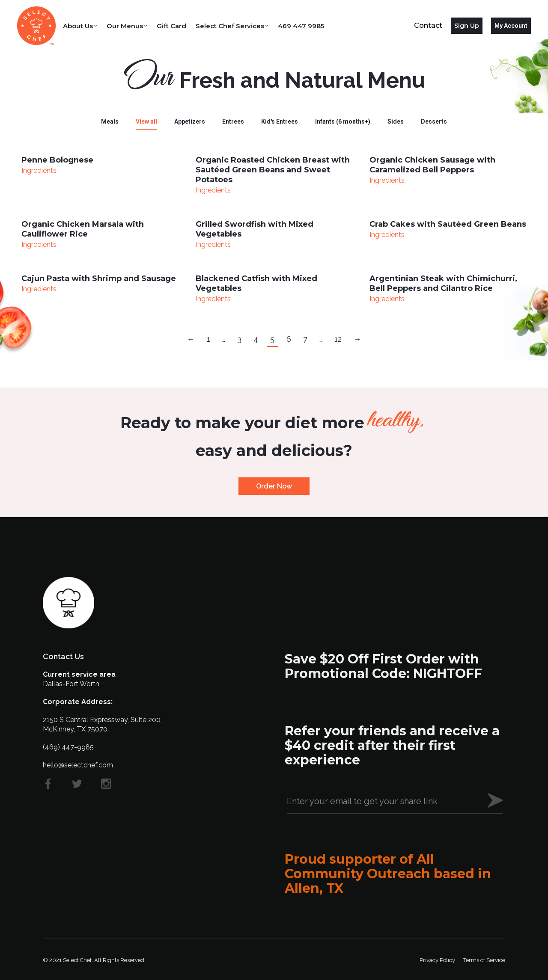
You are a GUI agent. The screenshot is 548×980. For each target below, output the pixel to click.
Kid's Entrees (280, 121)
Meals (110, 121)
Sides (396, 121)
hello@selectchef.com (78, 765)
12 (338, 339)
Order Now (274, 486)
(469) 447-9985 (68, 747)
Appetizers (190, 121)
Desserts (434, 121)
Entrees (233, 121)
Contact (428, 25)
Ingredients (39, 170)
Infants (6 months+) (343, 121)
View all (146, 121)
